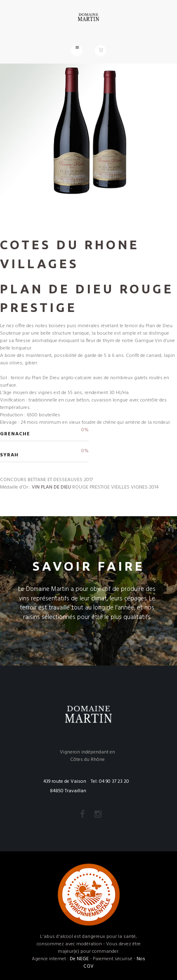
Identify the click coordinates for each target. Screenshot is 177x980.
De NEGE (79, 959)
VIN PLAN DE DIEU (51, 487)
